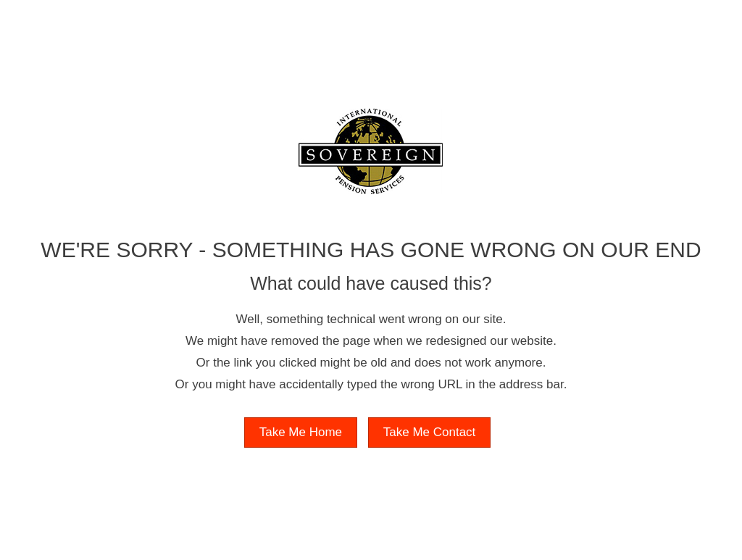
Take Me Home (301, 432)
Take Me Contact (430, 432)
